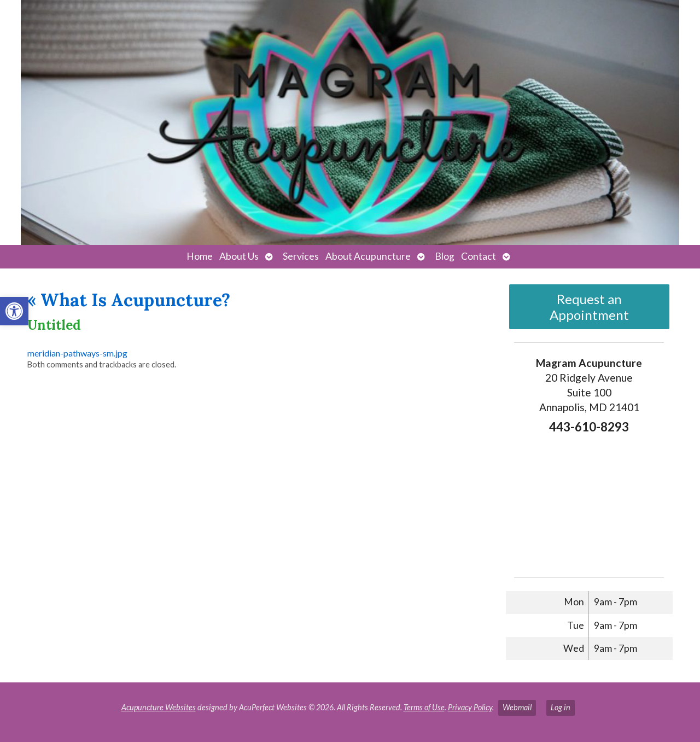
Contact (479, 256)
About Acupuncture (368, 256)
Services (301, 256)
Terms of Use (424, 707)
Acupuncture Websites (159, 707)
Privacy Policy (470, 707)
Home (200, 256)
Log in (561, 707)
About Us (239, 256)
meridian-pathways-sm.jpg (77, 353)
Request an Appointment (589, 307)
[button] (14, 311)
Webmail (517, 707)
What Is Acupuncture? (129, 300)
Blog (445, 256)
